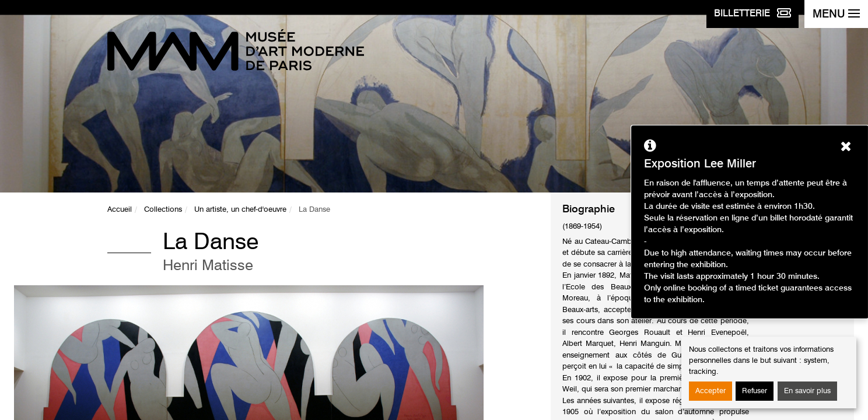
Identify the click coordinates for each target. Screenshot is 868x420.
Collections (163, 210)
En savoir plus (807, 391)
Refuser (755, 391)
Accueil (120, 210)
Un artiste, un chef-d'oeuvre (240, 210)
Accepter (710, 391)
